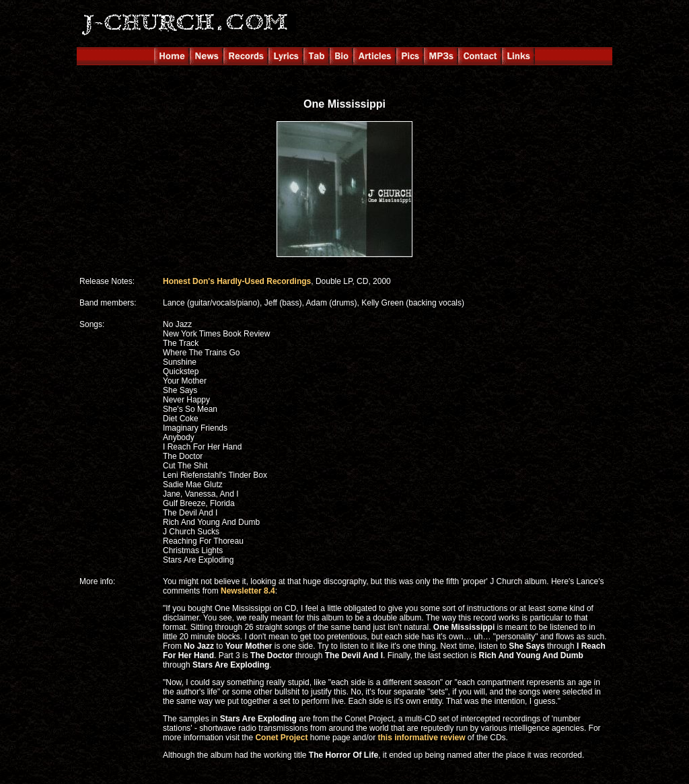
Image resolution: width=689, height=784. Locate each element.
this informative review (421, 738)
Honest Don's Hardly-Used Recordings (237, 281)
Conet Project (281, 738)
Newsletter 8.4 (248, 591)
